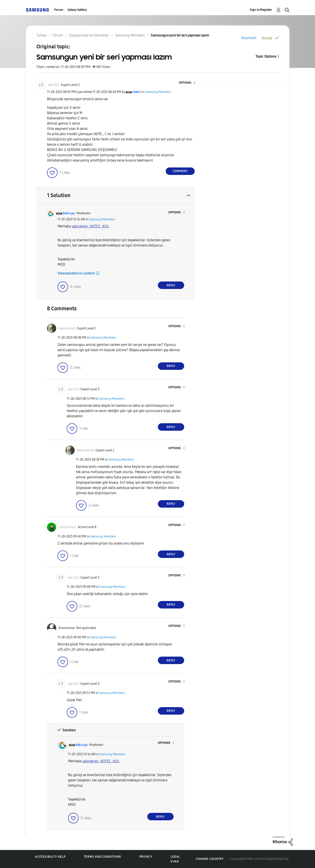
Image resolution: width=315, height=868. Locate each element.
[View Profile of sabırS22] (54, 85)
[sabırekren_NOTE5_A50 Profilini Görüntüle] (90, 226)
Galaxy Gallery (77, 10)
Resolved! (249, 38)
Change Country (210, 859)
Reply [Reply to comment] (171, 285)
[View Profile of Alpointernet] (67, 328)
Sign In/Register (261, 10)
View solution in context (76, 273)
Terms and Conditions (103, 857)
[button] (187, 83)
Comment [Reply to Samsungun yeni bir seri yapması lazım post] (180, 171)
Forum (59, 10)
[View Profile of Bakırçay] (69, 213)
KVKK (175, 862)
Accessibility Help (50, 857)
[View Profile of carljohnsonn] (67, 527)
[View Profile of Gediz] (136, 92)
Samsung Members (158, 92)
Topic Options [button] (266, 56)
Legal (175, 857)
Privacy (146, 857)
